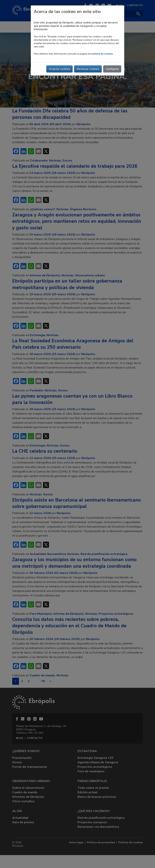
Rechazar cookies (88, 69)
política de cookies (102, 54)
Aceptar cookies (59, 69)
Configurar (112, 69)
